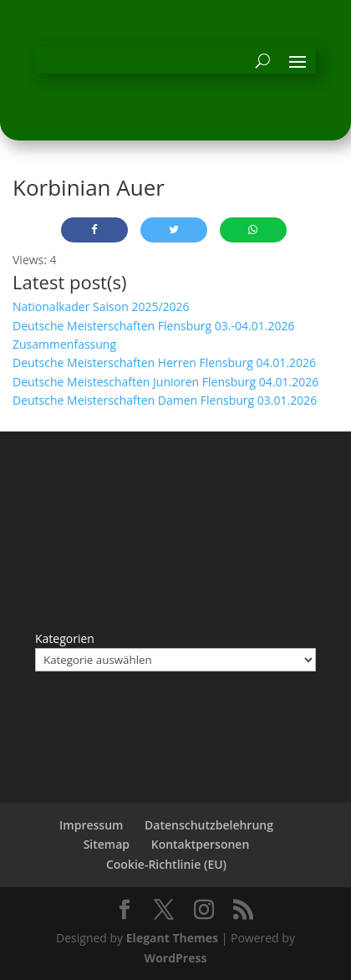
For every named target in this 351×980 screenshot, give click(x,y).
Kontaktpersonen (201, 844)
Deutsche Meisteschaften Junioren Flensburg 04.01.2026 (165, 382)
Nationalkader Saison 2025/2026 (101, 306)
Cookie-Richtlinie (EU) (166, 864)
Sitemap (107, 844)
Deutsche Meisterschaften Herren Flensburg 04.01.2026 (164, 362)
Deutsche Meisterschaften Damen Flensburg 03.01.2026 (165, 400)
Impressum (91, 825)
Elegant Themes (172, 938)
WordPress (176, 958)
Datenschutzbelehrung (209, 825)
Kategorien (65, 638)
